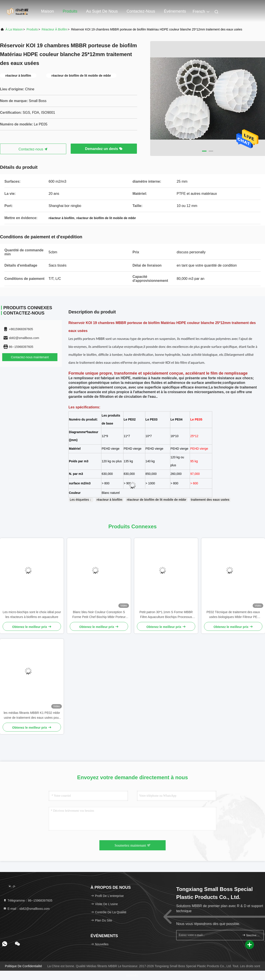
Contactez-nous (141, 11)
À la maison (14, 29)
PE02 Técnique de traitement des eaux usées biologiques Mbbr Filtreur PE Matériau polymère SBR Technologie (233, 615)
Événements (175, 11)
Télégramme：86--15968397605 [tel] (28, 900)
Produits (70, 11)
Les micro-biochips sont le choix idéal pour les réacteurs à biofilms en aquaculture (32, 614)
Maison (47, 11)
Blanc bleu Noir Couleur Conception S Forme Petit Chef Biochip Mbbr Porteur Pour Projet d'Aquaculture (99, 615)
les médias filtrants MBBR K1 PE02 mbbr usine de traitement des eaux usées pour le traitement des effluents (32, 716)
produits (32, 29)
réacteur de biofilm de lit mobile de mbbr (157, 500)
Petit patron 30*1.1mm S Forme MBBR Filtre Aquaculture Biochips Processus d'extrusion (166, 615)
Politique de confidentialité (23, 966)
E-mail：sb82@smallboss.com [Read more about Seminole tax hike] (26, 909)
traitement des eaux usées (210, 500)
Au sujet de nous (102, 11)
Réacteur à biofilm (55, 29)
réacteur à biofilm (109, 500)
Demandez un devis (104, 149)
